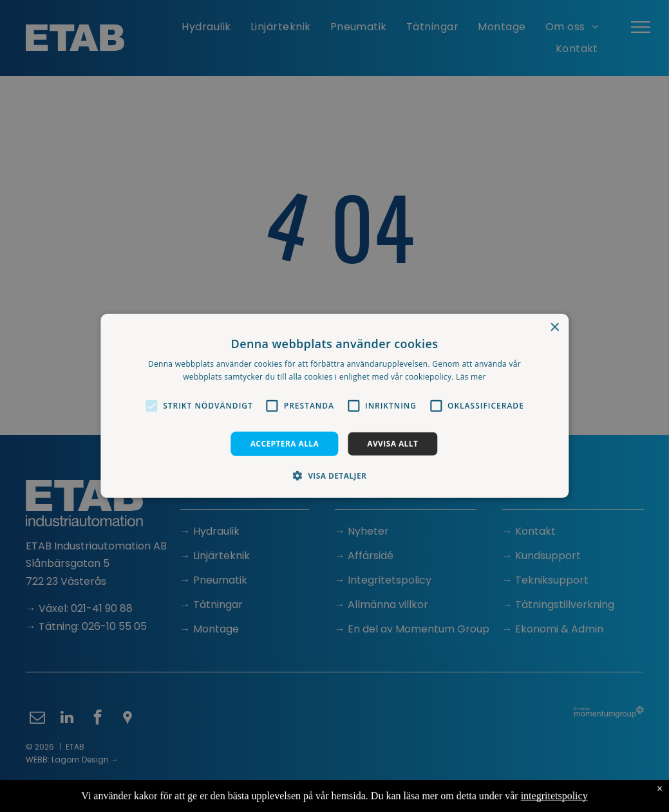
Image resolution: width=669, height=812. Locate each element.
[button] (151, 406)
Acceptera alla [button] (285, 444)
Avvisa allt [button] (392, 444)
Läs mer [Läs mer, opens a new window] (471, 377)
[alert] (334, 406)
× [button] (554, 328)
